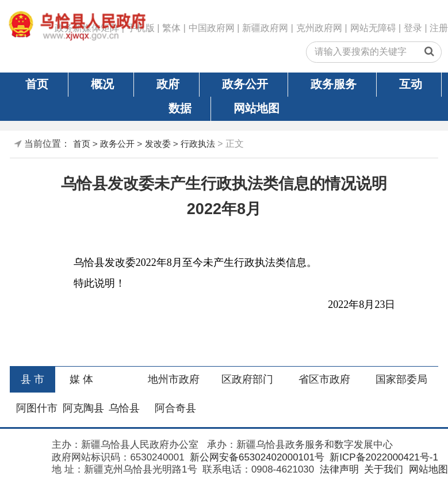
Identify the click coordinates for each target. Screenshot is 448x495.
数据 (180, 108)
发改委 (158, 144)
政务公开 (245, 84)
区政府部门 (247, 379)
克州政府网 (319, 28)
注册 (439, 28)
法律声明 (338, 469)
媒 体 (81, 379)
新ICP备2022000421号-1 (383, 457)
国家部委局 (401, 379)
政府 (168, 84)
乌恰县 (124, 408)
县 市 (32, 379)
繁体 (171, 28)
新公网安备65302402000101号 (256, 457)
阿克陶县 (83, 408)
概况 (102, 84)
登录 (413, 28)
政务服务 (334, 84)
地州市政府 (174, 379)
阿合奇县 (175, 408)
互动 (411, 84)
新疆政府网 (265, 28)
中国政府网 (212, 28)
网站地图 (256, 108)
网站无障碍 (373, 28)
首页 (37, 84)
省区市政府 (324, 379)
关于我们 (382, 469)
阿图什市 (37, 408)
